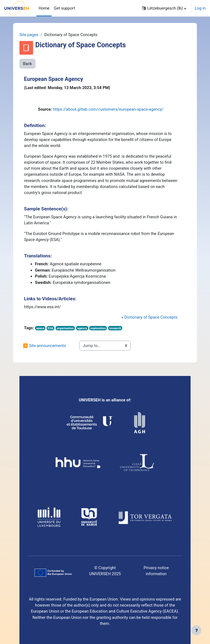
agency (82, 328)
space (40, 328)
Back (27, 64)
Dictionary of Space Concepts (151, 317)
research (115, 328)
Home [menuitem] (44, 8)
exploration (98, 328)
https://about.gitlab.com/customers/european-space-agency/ (108, 109)
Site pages (29, 35)
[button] (164, 8)
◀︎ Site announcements (44, 346)
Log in (200, 8)
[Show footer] (196, 630)
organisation (65, 328)
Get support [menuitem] (65, 8)
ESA (50, 328)
